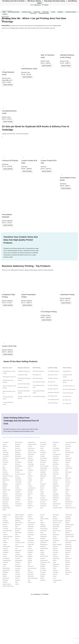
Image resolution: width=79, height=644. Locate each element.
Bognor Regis (6, 508)
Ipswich (67, 486)
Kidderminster (69, 502)
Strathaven (56, 535)
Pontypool (31, 533)
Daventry (30, 494)
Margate (5, 582)
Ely (41, 482)
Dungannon (43, 460)
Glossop (55, 466)
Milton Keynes (19, 523)
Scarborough (44, 529)
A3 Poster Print (67, 396)
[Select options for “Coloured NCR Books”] (8, 169)
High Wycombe (70, 452)
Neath (17, 539)
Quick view (4, 69)
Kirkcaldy (5, 521)
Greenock (55, 480)
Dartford (30, 492)
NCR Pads (24, 167)
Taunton (55, 554)
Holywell (68, 462)
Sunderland (56, 541)
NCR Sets (43, 167)
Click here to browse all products (46, 270)
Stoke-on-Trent (57, 523)
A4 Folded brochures (54, 371)
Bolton (4, 510)
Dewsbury (31, 506)
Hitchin (67, 456)
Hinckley (68, 454)
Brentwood (18, 450)
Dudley (42, 450)
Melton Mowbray (20, 515)
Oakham (18, 570)
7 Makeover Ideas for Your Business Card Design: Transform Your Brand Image (59, 606)
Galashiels (56, 456)
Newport (18, 552)
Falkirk (42, 494)
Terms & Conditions (59, 630)
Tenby (54, 562)
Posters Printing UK (23, 387)
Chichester (18, 506)
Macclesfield (6, 568)
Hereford (68, 444)
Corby (29, 474)
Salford (42, 523)
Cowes (30, 478)
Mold (17, 527)
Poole (29, 537)
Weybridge (68, 542)
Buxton (17, 476)
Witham (67, 566)
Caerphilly (18, 478)
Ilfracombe (68, 478)
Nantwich (18, 537)
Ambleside (6, 454)
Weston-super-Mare (71, 541)
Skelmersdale (44, 548)
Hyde (67, 474)
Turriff (54, 582)
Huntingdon (69, 472)
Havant (55, 502)
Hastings (55, 500)
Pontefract (31, 531)
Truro (54, 578)
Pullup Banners (67, 371)
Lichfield (5, 542)
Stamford (43, 580)
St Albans (43, 568)
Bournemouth (19, 442)
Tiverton (55, 570)
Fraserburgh (56, 450)
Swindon (55, 548)
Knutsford (5, 527)
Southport (43, 564)
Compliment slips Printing (8, 630)
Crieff (29, 484)
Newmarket (18, 550)
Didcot (30, 508)
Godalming (56, 470)
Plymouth (30, 529)
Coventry (30, 476)
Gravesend (56, 474)
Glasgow (55, 462)
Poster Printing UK (68, 393)
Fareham (43, 498)
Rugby (30, 582)
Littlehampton (6, 546)
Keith (67, 492)
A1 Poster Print (67, 403)
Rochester (31, 574)
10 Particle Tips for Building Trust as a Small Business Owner (57, 602)
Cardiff (17, 486)
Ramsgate (31, 550)
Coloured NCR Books (10, 161)
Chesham (18, 500)
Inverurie (68, 484)
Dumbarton (43, 452)
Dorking (42, 446)
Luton (4, 566)
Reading (30, 552)
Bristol (17, 460)
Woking (67, 570)
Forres (55, 446)
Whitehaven (69, 546)
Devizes (30, 504)
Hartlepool (56, 496)
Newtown (18, 558)
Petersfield (31, 527)
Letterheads (4, 627)
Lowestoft (5, 562)
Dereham (30, 502)
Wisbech (68, 564)
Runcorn (43, 515)
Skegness (43, 546)
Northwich (18, 562)
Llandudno (6, 552)
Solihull (42, 554)
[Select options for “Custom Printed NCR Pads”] (27, 171)
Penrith (30, 517)
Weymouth (68, 545)
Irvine (67, 488)
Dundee (42, 456)
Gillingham (56, 460)
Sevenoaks (43, 535)
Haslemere (56, 498)
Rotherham (31, 576)
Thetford (55, 566)
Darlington (31, 490)
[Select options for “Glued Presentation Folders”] (27, 305)
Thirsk (54, 568)
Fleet (42, 508)
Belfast (5, 488)
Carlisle (17, 488)
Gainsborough (57, 454)
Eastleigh (43, 472)
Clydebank (31, 460)
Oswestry (18, 580)
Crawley (30, 480)
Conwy (30, 472)
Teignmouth (56, 558)
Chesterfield (18, 504)
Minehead (18, 525)
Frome (55, 452)
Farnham (43, 502)
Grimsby (55, 482)
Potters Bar (31, 545)
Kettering (68, 500)
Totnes (55, 576)
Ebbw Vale (43, 474)
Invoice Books (5, 625)
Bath (4, 482)
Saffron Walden (44, 519)
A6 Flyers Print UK (53, 389)
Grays (54, 476)
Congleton (31, 470)
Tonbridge (55, 572)
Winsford (68, 562)
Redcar (30, 554)
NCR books (12, 134)
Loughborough (7, 560)
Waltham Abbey (70, 525)
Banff (4, 468)
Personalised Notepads (8, 633)
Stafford (42, 576)
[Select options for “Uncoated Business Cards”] (8, 122)
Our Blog (56, 627)
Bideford (5, 496)
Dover (42, 448)
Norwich (17, 564)
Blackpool (5, 504)
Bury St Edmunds (20, 474)
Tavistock (55, 556)
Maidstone (6, 572)
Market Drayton (7, 584)
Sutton (55, 542)
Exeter (42, 492)
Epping (42, 486)
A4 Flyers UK (51, 382)
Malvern (5, 576)
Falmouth (43, 496)
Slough (42, 552)
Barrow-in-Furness (8, 476)
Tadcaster (55, 550)
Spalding (43, 566)
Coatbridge (31, 464)
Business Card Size (33, 622)
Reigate (30, 560)
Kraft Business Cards (29, 69)
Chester (17, 502)
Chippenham (31, 442)
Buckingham (19, 466)
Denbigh (30, 498)
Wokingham (69, 572)
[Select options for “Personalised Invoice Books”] (66, 188)
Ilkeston (67, 480)
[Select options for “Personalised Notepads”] (8, 225)
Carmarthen (18, 490)
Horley (67, 464)
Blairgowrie (6, 506)
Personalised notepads (39, 396)
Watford (67, 533)
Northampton (19, 560)
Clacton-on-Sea (32, 452)
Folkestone (56, 442)
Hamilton (55, 490)
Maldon (5, 574)
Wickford (68, 552)
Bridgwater (18, 454)
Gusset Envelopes (53, 403)
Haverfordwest (57, 504)
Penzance (31, 519)
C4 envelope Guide (33, 628)
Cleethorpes (31, 454)
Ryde (42, 517)
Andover (5, 458)
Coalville (30, 462)
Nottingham (18, 566)
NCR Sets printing (38, 378)
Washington (69, 531)
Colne (29, 468)
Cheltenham (19, 496)
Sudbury (55, 539)
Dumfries (43, 454)
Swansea (55, 546)
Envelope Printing (45, 315)
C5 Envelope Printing (49, 312)
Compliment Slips (23, 375)
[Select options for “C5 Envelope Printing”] (47, 320)
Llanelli (5, 554)
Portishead (31, 541)
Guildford (55, 484)
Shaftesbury (44, 537)
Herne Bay (68, 446)
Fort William (56, 448)
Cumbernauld (31, 488)
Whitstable (68, 550)
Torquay (55, 574)
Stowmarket (56, 527)
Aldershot (5, 446)
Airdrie (4, 444)
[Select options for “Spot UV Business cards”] (47, 66)
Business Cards (6, 78)
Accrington (6, 442)
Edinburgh (43, 476)
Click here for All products (22, 134)
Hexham (68, 450)
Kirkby (4, 519)
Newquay (18, 554)
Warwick (68, 529)
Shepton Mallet (44, 541)
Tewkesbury (56, 564)
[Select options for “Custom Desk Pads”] (8, 354)
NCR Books (5, 164)
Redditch (30, 556)
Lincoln (5, 545)
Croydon (30, 486)
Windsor (68, 560)
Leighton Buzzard (8, 537)
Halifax (55, 488)
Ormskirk (18, 574)
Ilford (67, 476)
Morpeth (17, 531)
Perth (29, 521)
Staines (42, 578)
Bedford (5, 486)
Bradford (18, 446)
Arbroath (5, 460)
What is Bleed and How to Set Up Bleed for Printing (55, 599)
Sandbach (43, 527)
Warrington (68, 527)
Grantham (56, 472)
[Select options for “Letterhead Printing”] (66, 303)
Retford (30, 562)
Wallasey (68, 521)
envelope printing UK (54, 392)
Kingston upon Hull (71, 508)
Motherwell (18, 533)
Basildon (5, 478)
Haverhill (55, 506)
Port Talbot (31, 539)
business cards (23, 28)
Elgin (42, 480)
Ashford (5, 464)
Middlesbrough (19, 519)
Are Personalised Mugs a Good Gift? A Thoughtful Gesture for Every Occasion (58, 611)
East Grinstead (44, 466)
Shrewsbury (44, 542)
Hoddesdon (69, 458)
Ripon (29, 570)
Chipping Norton (32, 444)
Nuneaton (18, 568)
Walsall (67, 523)
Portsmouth (31, 542)
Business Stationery (7, 221)
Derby (29, 500)
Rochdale (30, 572)
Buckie (17, 468)
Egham (42, 478)
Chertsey (18, 498)
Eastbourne (43, 470)
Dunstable (43, 462)
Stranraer (55, 529)
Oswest (17, 578)
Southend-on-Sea (45, 562)
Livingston (5, 550)
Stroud (55, 537)
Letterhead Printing (67, 295)
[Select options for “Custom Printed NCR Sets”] (47, 171)
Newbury (18, 541)
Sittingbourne (44, 545)
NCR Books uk (37, 375)
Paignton (30, 515)
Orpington (18, 576)
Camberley (18, 480)
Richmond (31, 566)
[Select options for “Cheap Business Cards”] (8, 85)
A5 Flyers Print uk (53, 375)
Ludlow (5, 564)
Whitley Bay (69, 548)
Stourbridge (56, 525)
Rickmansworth (32, 568)
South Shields (44, 556)
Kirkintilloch (6, 523)
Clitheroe (30, 458)
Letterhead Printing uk (24, 371)
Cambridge (18, 482)
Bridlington (18, 456)
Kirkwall (5, 525)
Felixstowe (43, 506)
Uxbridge (68, 517)
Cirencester (31, 450)
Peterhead (31, 525)
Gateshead (56, 458)
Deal (29, 496)
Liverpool (5, 548)
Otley (17, 582)
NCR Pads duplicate (38, 371)
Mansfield (5, 580)
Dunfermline (44, 458)
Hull (66, 470)
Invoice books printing (39, 382)
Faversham (43, 504)
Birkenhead (6, 498)
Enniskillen (43, 484)
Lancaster (5, 529)
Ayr (4, 466)
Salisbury (43, 525)
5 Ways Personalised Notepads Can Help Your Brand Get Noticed (59, 614)
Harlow (55, 492)
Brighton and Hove (20, 458)
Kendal (67, 494)
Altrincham (6, 452)
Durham (42, 464)
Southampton (44, 560)
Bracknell (18, 444)
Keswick (68, 498)
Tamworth (55, 552)
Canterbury (18, 484)
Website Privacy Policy (60, 622)
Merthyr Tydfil (19, 517)
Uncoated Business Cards (8, 636)
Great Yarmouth (57, 478)
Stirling (55, 517)
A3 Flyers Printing (53, 378)
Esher (42, 490)
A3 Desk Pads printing (24, 384)
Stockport (55, 519)
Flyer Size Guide (32, 625)
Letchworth (6, 539)
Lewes (4, 541)
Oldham (17, 572)
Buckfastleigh (19, 470)
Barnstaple (6, 474)
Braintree (18, 448)
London (5, 556)
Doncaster (43, 442)
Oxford (17, 584)
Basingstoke (6, 480)
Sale (42, 521)
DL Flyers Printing (53, 385)
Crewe (30, 482)
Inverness (68, 482)
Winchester (68, 558)
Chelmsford (18, 494)
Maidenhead (6, 570)
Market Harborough (8, 586)
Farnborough (44, 500)
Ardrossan (6, 462)
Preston (30, 546)
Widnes (67, 554)
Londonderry (6, 558)
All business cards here (49, 28)
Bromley (17, 464)
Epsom (42, 488)
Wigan (67, 556)
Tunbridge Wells (57, 580)
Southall (43, 558)
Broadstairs (18, 462)
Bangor (5, 470)
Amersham (6, 456)
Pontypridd (31, 535)
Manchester (6, 578)
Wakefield (68, 519)
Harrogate (56, 494)
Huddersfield (69, 468)
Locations (4, 639)
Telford (55, 560)
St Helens (43, 574)
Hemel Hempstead (70, 442)
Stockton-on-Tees (58, 521)
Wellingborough (70, 535)
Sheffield (43, 539)
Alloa (4, 448)
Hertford (68, 448)
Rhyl (29, 564)
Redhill (30, 558)
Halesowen (56, 486)
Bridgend (18, 452)
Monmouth (18, 529)
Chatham (18, 492)
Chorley (30, 446)
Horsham (68, 466)
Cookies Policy (58, 625)
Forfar (54, 444)
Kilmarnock (68, 504)
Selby (42, 533)
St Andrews (43, 570)
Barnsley (5, 472)
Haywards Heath (57, 508)
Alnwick (5, 450)
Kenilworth (68, 496)
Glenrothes (56, 464)
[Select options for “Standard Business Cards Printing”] (66, 66)
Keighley (68, 490)
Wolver (67, 574)
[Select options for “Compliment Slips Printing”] (8, 305)
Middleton (18, 521)
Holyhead (68, 460)
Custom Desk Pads (9, 346)
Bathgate (5, 484)
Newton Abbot (19, 556)
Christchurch (31, 448)
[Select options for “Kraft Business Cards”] (27, 77)
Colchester (31, 466)
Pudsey (30, 548)
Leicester (5, 535)
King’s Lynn (69, 506)
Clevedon (30, 456)
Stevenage (56, 515)
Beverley (5, 494)
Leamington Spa (7, 531)
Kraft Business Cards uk (9, 377)
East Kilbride (44, 468)
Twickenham (69, 515)
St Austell (43, 572)
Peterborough (32, 523)
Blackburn (5, 502)
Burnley (17, 472)
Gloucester (56, 468)
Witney (67, 568)
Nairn (17, 535)
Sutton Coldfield (57, 545)
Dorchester (43, 444)
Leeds (4, 533)
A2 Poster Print (67, 400)
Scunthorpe (43, 531)
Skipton (42, 550)
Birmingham (6, 500)
